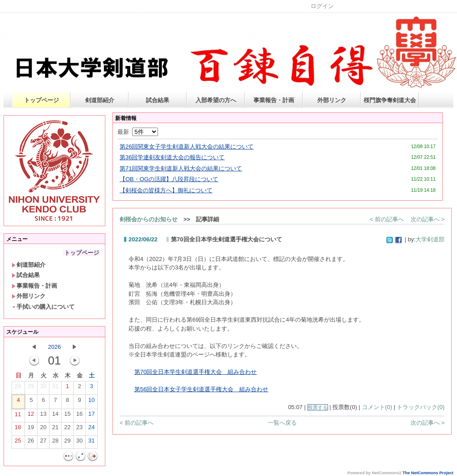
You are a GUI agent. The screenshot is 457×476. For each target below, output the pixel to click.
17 (91, 416)
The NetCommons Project (428, 473)
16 (79, 416)
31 (55, 388)
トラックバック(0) (421, 407)
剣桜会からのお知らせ (149, 219)
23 (79, 429)
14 (55, 416)
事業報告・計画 (274, 100)
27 (43, 443)
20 (43, 429)
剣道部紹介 (100, 100)
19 (31, 429)
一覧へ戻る (282, 423)
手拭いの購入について (43, 307)
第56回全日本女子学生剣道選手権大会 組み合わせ (201, 389)
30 (43, 388)
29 (31, 388)
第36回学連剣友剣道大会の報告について (172, 157)
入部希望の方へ (216, 100)
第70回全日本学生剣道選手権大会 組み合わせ (195, 372)
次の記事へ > (428, 219)
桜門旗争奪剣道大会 (390, 100)
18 (18, 429)
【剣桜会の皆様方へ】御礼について (166, 190)
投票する (318, 407)
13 (43, 416)
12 (31, 416)
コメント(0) (377, 407)
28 (18, 388)
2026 (55, 347)
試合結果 (158, 100)
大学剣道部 (430, 239)
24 (91, 429)
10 (91, 402)
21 (55, 429)
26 (31, 443)
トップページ (42, 100)
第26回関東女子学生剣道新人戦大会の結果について (187, 147)
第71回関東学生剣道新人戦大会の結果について (181, 168)
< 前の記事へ (387, 219)
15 (67, 416)
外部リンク (332, 100)
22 (67, 429)
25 (18, 443)
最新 (138, 132)
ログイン (322, 6)
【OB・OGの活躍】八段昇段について (169, 179)
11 (18, 416)
